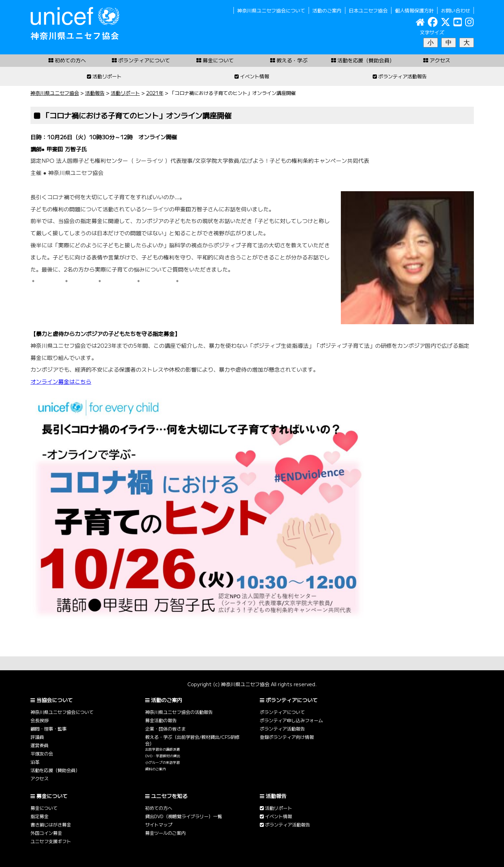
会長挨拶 (39, 720)
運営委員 (39, 745)
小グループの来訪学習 (162, 762)
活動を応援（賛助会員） (55, 770)
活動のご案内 (327, 10)
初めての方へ (159, 808)
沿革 (35, 762)
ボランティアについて (282, 712)
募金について (44, 808)
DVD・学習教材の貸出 (163, 756)
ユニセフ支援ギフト (51, 841)
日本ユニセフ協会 (368, 10)
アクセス (39, 778)
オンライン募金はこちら (61, 382)
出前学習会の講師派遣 (162, 749)
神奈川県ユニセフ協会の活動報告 (179, 712)
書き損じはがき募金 (51, 825)
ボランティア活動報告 (282, 729)
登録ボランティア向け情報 (287, 737)
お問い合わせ (456, 10)
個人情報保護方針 (414, 10)
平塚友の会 (42, 754)
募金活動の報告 (161, 720)
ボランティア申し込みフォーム (291, 720)
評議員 (37, 737)
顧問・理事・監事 (48, 729)
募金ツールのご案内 (165, 833)
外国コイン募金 (46, 833)
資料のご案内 (156, 769)
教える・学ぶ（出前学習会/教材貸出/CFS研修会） (192, 740)
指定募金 (39, 816)
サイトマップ (159, 825)
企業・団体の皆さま (165, 729)
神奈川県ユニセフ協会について (271, 10)
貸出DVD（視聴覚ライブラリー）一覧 (184, 816)
